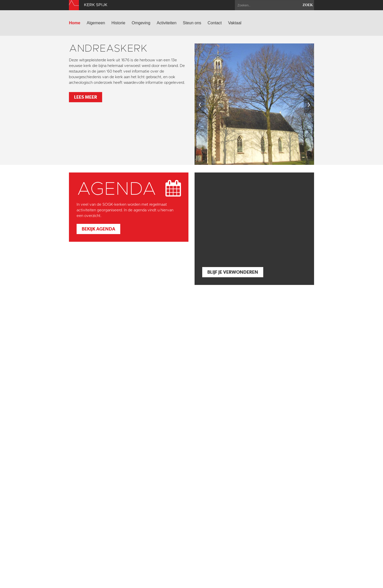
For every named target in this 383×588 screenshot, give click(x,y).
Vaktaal (235, 23)
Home (75, 23)
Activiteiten (167, 23)
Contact (215, 23)
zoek (308, 5)
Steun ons (192, 23)
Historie (118, 23)
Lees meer (86, 97)
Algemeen (96, 23)
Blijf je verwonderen (233, 272)
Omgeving (141, 23)
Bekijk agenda (98, 229)
